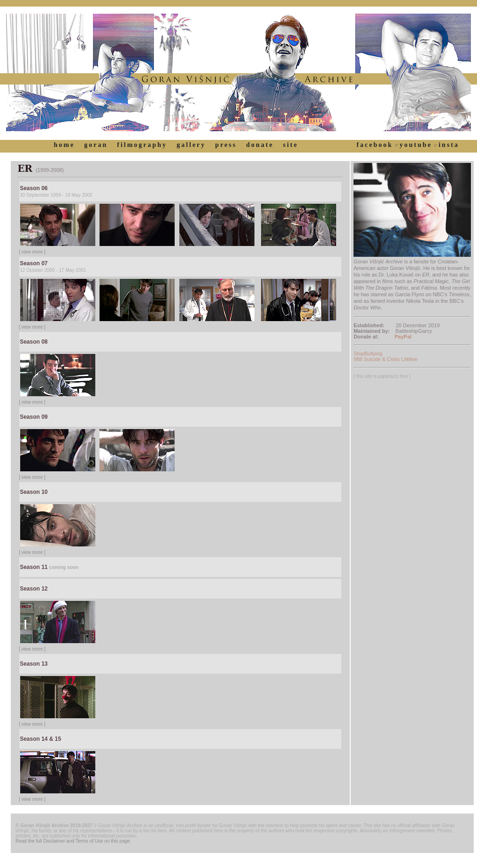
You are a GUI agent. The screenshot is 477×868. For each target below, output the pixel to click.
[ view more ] (32, 252)
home (65, 145)
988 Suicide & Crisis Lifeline (385, 359)
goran (96, 145)
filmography (142, 145)
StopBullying (368, 353)
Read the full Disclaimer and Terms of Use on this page (73, 841)
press (226, 145)
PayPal (403, 337)
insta (449, 145)
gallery (191, 145)
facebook (375, 145)
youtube (416, 145)
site (291, 145)
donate (260, 145)
